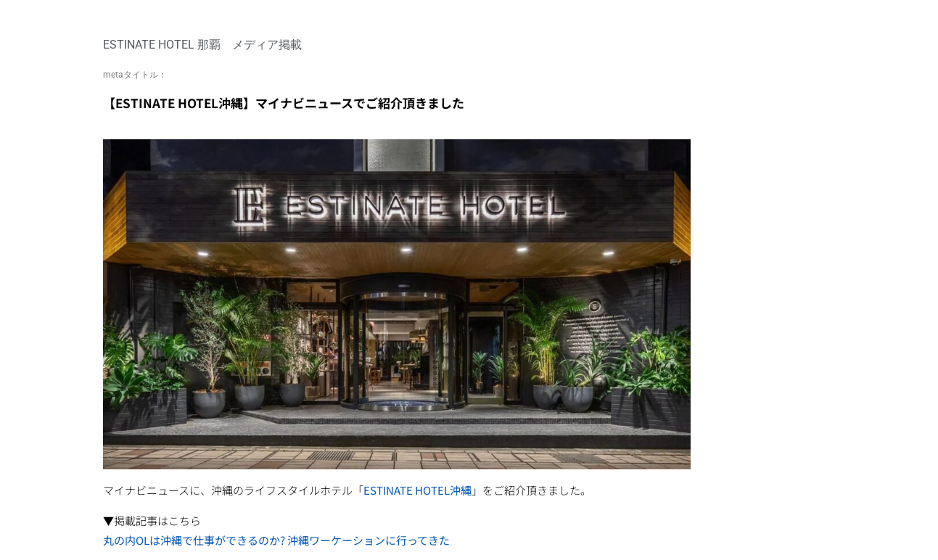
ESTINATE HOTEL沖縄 (417, 490)
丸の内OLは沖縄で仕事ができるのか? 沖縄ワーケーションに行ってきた (276, 540)
